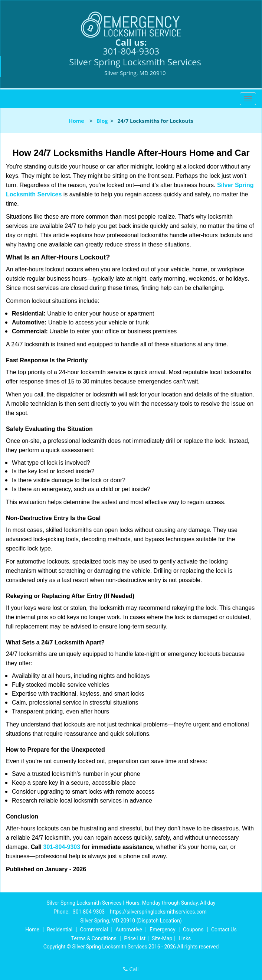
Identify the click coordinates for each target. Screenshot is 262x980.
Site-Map (162, 938)
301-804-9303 (131, 51)
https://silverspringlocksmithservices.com (158, 912)
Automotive (129, 930)
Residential (60, 930)
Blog (102, 121)
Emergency (162, 930)
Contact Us (224, 930)
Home (76, 121)
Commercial (94, 930)
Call (131, 969)
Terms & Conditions (94, 938)
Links (185, 938)
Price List (135, 938)
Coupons (193, 930)
